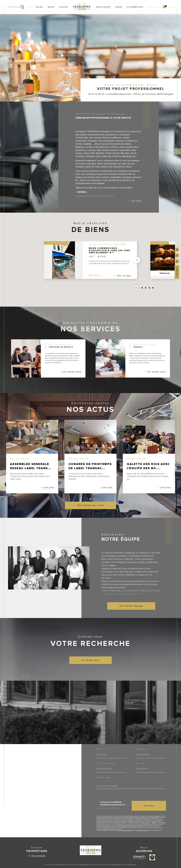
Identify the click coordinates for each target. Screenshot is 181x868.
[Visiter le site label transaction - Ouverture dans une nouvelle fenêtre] (152, 859)
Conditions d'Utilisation (142, 832)
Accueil (39, 7)
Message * (105, 778)
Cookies (134, 866)
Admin (110, 866)
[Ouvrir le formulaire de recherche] (16, 7)
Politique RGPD (126, 866)
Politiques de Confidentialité (125, 832)
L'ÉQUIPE (119, 7)
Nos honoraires (84, 866)
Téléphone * (107, 764)
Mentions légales (102, 866)
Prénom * (144, 749)
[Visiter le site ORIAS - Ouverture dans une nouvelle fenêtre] (139, 859)
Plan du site (93, 866)
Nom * (101, 749)
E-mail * (143, 764)
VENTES (51, 7)
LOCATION (63, 7)
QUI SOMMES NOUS (135, 7)
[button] (137, 260)
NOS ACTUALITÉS (103, 7)
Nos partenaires (117, 866)
